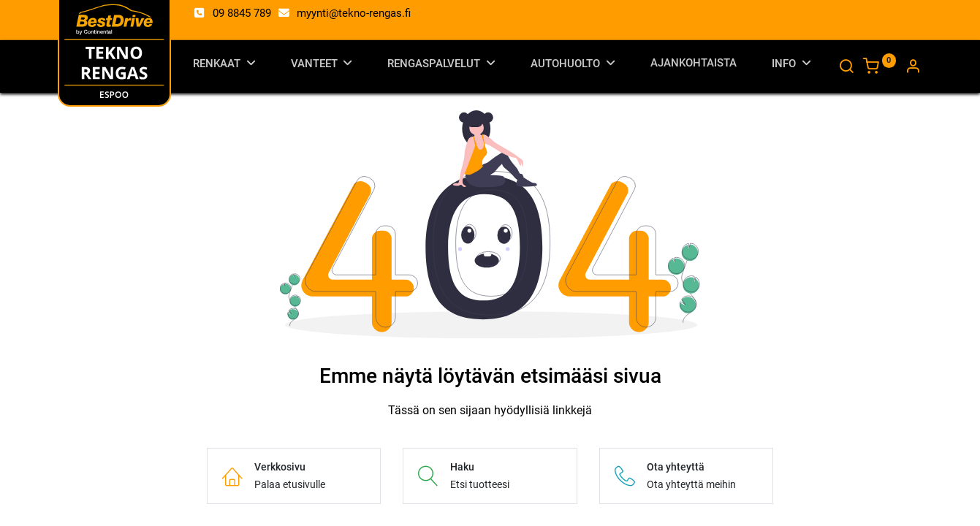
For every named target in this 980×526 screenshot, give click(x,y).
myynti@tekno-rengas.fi (354, 13)
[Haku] (846, 68)
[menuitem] (694, 66)
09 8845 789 (242, 13)
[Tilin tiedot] (913, 68)
